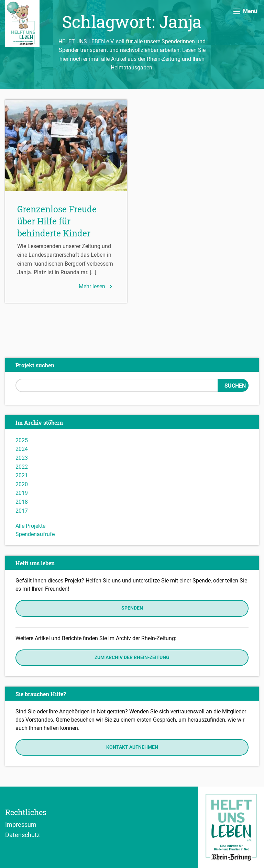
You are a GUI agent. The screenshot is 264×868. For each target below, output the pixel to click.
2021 (22, 475)
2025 (22, 440)
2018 (22, 502)
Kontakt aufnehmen (132, 747)
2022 (22, 467)
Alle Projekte (30, 526)
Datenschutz (23, 835)
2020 (22, 484)
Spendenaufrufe (35, 534)
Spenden (132, 608)
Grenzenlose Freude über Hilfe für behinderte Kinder (57, 221)
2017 (22, 511)
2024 (22, 449)
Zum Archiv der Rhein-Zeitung (132, 658)
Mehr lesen (97, 287)
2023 (22, 458)
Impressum (21, 824)
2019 (22, 493)
